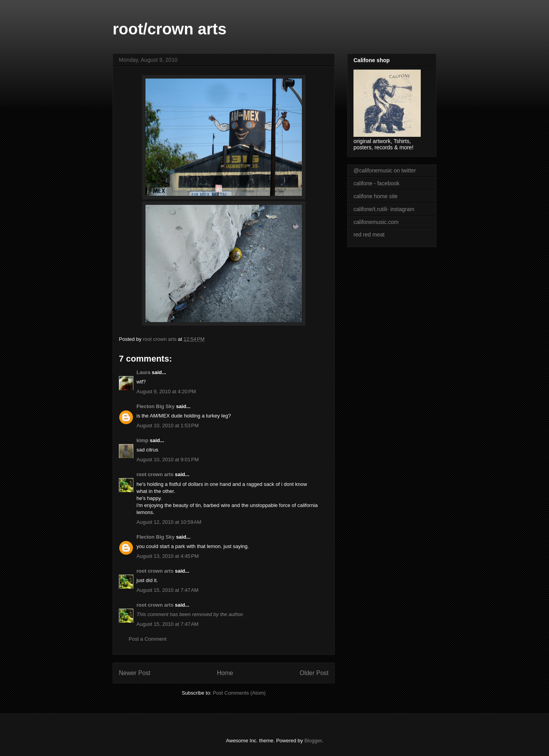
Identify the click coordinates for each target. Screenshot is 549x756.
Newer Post (135, 673)
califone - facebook (377, 183)
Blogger (313, 741)
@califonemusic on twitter (385, 170)
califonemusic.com (376, 222)
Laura (143, 372)
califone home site (376, 196)
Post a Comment (148, 639)
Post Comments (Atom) (239, 693)
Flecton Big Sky (156, 406)
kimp (142, 440)
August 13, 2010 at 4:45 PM (168, 556)
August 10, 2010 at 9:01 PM (168, 460)
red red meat (369, 235)
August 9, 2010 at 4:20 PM (166, 391)
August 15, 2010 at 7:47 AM (168, 590)
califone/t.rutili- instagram (384, 209)
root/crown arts (170, 29)
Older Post (314, 673)
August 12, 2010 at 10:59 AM (169, 522)
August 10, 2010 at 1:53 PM (168, 425)
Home (225, 673)
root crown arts (155, 474)
